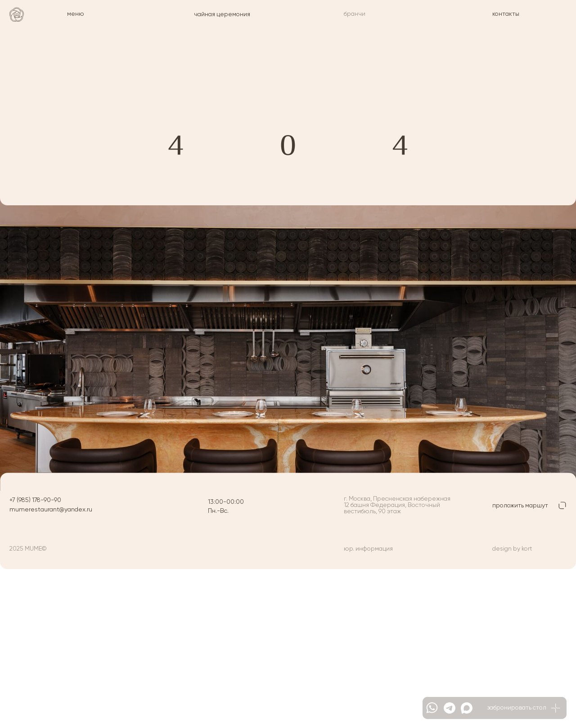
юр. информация (368, 549)
